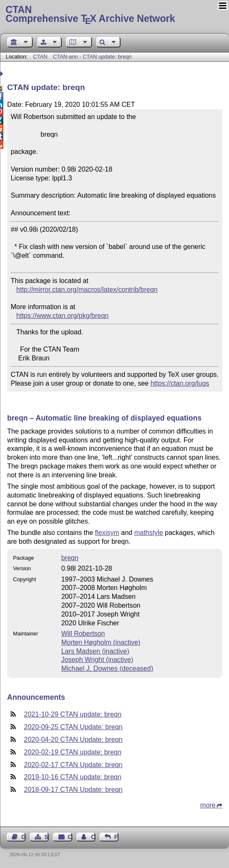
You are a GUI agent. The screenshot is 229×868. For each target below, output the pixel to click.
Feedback (116, 837)
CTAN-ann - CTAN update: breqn (92, 57)
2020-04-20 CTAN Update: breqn (73, 740)
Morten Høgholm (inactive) (101, 642)
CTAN (40, 57)
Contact (70, 837)
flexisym (107, 533)
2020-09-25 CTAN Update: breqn (73, 727)
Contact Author (93, 837)
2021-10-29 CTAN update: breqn (73, 714)
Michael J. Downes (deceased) (107, 668)
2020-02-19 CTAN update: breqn (73, 752)
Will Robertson (83, 634)
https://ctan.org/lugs (180, 383)
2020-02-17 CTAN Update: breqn (73, 765)
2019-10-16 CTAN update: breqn (73, 777)
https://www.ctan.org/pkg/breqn (63, 316)
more (208, 805)
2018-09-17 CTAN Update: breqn (73, 790)
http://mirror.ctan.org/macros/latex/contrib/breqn (87, 290)
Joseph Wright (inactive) (97, 660)
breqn (70, 558)
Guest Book (24, 837)
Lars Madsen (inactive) (95, 651)
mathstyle (148, 533)
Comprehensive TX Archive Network (114, 15)
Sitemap (47, 837)
